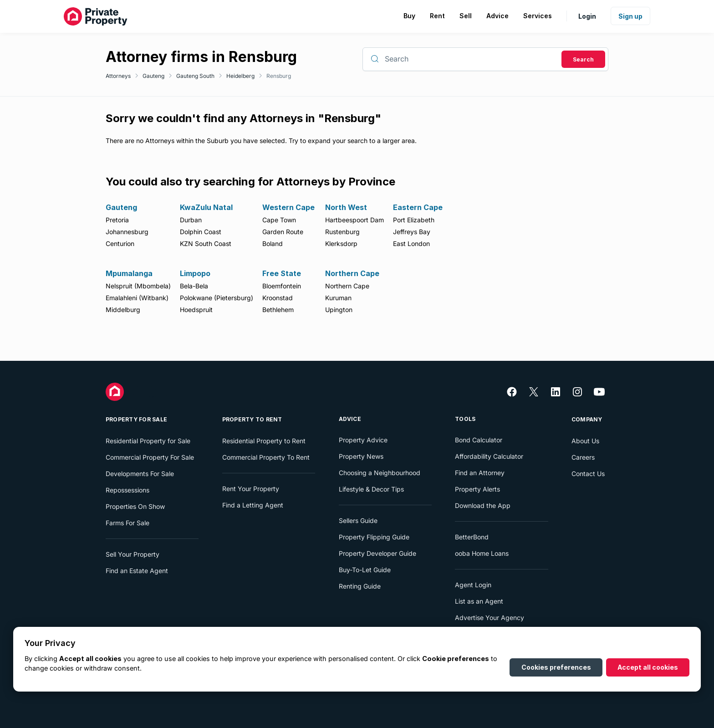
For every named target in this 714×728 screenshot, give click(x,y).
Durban (191, 220)
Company (587, 419)
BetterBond (472, 537)
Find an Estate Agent (137, 571)
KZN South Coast (206, 244)
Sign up (630, 16)
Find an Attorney (480, 473)
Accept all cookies (648, 667)
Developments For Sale (140, 474)
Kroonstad (278, 298)
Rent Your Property (251, 489)
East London (411, 244)
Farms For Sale (127, 523)
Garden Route (283, 232)
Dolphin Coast (201, 232)
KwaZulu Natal (206, 207)
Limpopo (195, 273)
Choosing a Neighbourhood (380, 473)
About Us (585, 441)
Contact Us (588, 474)
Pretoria (117, 220)
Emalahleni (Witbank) (137, 298)
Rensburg (279, 76)
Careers (583, 457)
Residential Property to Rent (264, 441)
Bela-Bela (194, 286)
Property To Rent (252, 419)
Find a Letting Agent (253, 505)
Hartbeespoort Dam (354, 220)
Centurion (120, 244)
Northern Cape (352, 273)
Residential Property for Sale (148, 441)
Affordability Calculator (489, 456)
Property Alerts (477, 489)
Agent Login (473, 585)
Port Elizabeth (414, 220)
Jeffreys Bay (412, 232)
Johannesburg (127, 232)
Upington (339, 310)
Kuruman (338, 298)
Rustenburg (342, 232)
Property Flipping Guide (374, 537)
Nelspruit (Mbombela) (138, 286)
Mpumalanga (129, 273)
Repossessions (127, 490)
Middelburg (123, 310)
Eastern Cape (418, 207)
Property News (361, 456)
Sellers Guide (358, 520)
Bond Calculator (479, 440)
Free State (282, 273)
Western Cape (288, 207)
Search (583, 59)
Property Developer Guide (377, 553)
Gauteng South (195, 76)
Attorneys (118, 76)
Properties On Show (135, 506)
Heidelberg (240, 76)
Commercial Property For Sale (150, 457)
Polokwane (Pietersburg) (217, 298)
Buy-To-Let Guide (365, 570)
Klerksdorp (341, 244)
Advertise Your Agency (490, 618)
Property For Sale (136, 419)
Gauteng (153, 76)
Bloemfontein (282, 286)
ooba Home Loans (482, 553)
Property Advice (363, 440)
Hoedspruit (196, 310)
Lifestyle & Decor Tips (371, 489)
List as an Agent (479, 601)
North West (346, 207)
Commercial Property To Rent (266, 457)
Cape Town (279, 220)
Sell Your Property (133, 554)
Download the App (483, 505)
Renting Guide (360, 586)
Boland (273, 244)
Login (587, 16)
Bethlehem (278, 310)
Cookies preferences (556, 667)
